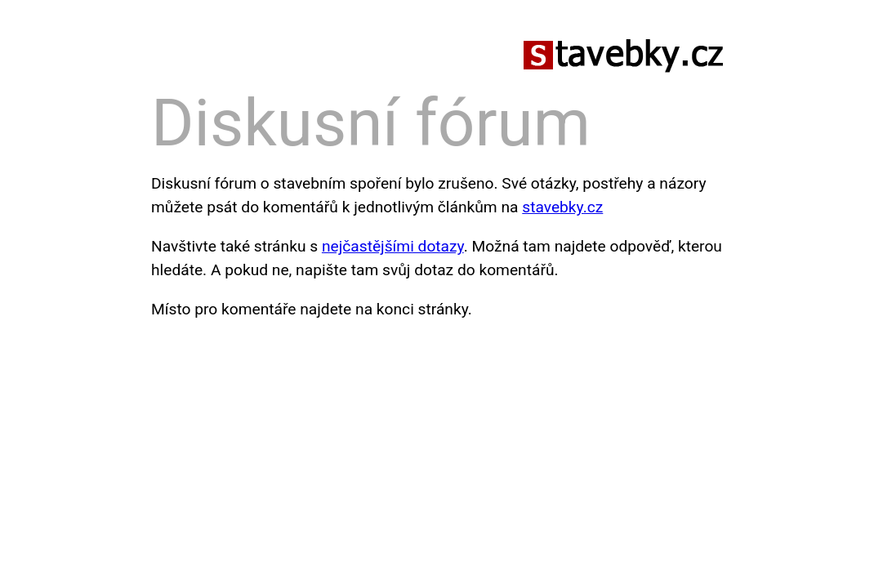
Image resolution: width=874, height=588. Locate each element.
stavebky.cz (562, 207)
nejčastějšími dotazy (393, 246)
